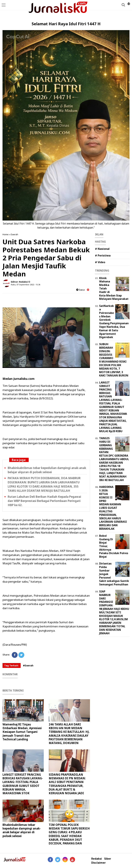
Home (6, 234)
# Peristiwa (103, 255)
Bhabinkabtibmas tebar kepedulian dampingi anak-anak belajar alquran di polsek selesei (22, 830)
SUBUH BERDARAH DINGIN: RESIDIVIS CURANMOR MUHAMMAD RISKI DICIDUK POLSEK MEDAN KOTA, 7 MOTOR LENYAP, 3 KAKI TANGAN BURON (114, 360)
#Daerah (28, 665)
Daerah (14, 234)
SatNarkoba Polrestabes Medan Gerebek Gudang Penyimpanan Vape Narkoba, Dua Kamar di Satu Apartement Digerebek (114, 321)
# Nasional (102, 249)
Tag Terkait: (12, 665)
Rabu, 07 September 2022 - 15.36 (26, 285)
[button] (129, 2)
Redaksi (97, 859)
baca (80, 290)
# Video (100, 262)
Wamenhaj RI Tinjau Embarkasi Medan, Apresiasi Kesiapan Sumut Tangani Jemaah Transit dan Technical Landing (22, 732)
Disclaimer (98, 863)
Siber (108, 859)
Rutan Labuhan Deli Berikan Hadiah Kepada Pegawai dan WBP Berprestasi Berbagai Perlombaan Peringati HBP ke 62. (44, 501)
